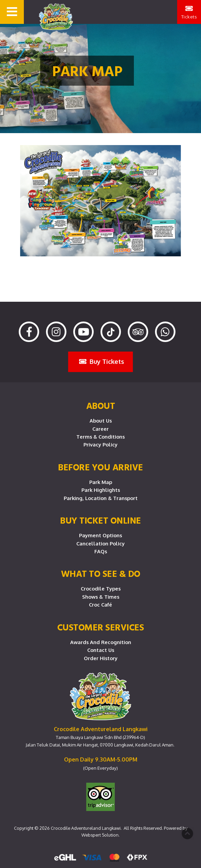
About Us (101, 421)
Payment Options (100, 535)
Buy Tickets (102, 361)
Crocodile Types (101, 588)
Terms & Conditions (100, 437)
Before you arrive (100, 467)
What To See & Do (101, 573)
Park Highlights (101, 490)
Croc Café (100, 604)
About (101, 405)
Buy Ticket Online (100, 520)
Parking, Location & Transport (101, 498)
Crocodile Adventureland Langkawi (86, 828)
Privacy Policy (100, 444)
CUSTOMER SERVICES (101, 627)
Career (100, 429)
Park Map (101, 482)
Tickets (189, 12)
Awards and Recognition (101, 642)
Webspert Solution (100, 835)
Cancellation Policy (100, 543)
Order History (101, 658)
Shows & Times (101, 597)
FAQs (101, 551)
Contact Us (101, 650)
